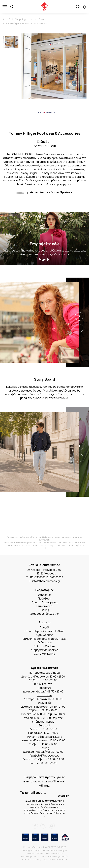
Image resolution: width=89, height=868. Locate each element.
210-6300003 (55, 577)
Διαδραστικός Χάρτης (45, 614)
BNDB (64, 859)
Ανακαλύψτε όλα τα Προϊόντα (52, 192)
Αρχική (6, 19)
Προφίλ (44, 627)
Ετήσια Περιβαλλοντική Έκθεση (44, 631)
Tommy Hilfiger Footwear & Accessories (25, 23)
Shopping (20, 19)
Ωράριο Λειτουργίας (44, 602)
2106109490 (47, 146)
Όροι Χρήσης (44, 635)
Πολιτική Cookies (45, 646)
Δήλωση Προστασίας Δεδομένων (48, 813)
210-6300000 (37, 577)
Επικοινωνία (44, 606)
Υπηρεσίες (44, 595)
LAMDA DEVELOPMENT (54, 847)
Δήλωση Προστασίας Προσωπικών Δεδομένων (44, 641)
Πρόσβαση (44, 599)
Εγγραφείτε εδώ (44, 244)
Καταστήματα (38, 19)
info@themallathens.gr (46, 581)
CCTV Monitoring (44, 654)
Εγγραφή (45, 260)
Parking (44, 610)
